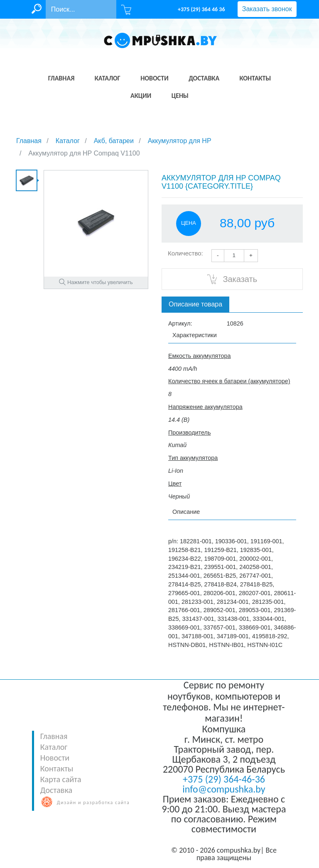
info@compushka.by (224, 789)
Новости (55, 758)
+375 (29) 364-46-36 (224, 779)
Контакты (57, 768)
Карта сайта (61, 779)
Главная (54, 736)
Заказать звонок (267, 9)
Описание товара (195, 304)
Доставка (56, 790)
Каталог (54, 747)
